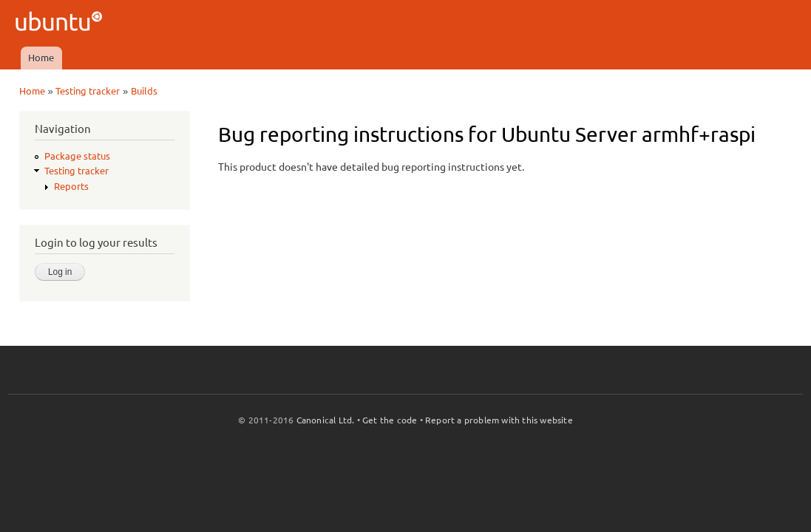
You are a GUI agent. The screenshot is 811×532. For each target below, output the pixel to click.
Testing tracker (88, 91)
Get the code (390, 420)
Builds (144, 91)
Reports (71, 186)
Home (41, 58)
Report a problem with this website (499, 420)
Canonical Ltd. (326, 420)
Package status (77, 156)
